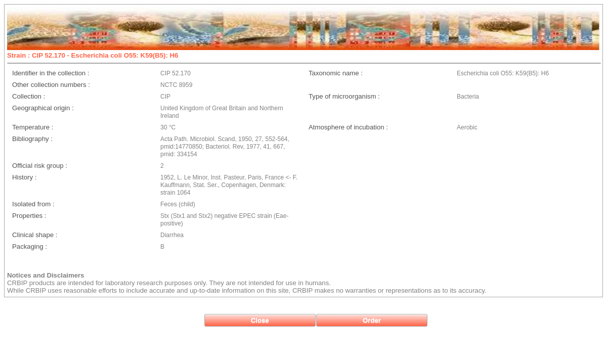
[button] (260, 320)
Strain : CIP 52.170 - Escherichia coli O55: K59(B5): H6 (93, 55)
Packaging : (30, 246)
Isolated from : (33, 204)
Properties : (29, 216)
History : (24, 177)
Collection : (29, 96)
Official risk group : (40, 166)
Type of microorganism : (344, 96)
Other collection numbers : (51, 85)
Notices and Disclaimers (46, 275)
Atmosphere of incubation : (348, 127)
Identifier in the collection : (51, 73)
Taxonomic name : (336, 73)
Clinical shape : (35, 235)
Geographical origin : (43, 108)
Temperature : (33, 127)
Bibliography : (32, 139)
